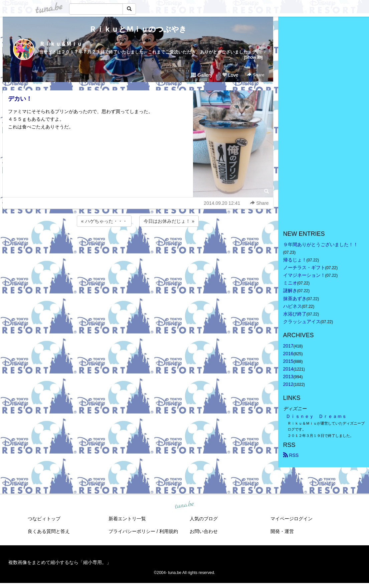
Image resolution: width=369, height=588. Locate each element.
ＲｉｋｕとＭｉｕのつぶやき (138, 29)
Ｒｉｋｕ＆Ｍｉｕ (61, 44)
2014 (288, 369)
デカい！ (20, 99)
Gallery (202, 75)
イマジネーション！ (304, 275)
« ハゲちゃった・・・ (104, 221)
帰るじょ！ (295, 260)
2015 (288, 361)
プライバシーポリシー (132, 531)
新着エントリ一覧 (127, 519)
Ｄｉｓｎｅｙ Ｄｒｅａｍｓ (316, 416)
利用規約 (169, 531)
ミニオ (290, 283)
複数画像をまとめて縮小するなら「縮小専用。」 (60, 562)
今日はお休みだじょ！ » (169, 221)
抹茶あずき (295, 299)
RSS (291, 455)
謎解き (290, 290)
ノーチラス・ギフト (304, 267)
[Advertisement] (138, 246)
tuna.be (184, 505)
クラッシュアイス (302, 322)
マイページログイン (292, 519)
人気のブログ (204, 519)
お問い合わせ (204, 531)
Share (256, 75)
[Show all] (253, 57)
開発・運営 (282, 531)
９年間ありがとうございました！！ (321, 244)
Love (230, 75)
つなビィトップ (44, 519)
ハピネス (293, 306)
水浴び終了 (295, 314)
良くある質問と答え (49, 531)
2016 (288, 354)
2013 (288, 377)
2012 (288, 384)
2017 (288, 346)
